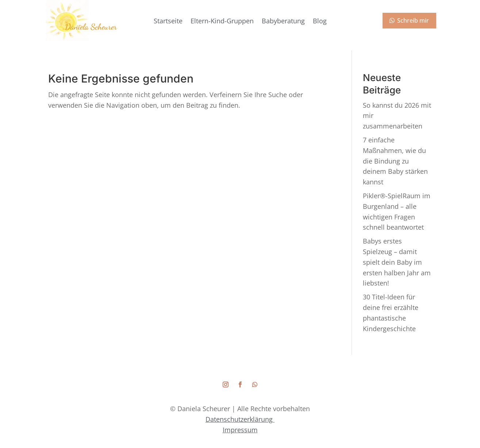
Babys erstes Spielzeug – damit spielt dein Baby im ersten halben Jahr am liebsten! (397, 262)
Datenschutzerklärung (240, 419)
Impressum (240, 430)
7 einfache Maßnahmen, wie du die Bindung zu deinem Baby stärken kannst (395, 161)
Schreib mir (413, 20)
